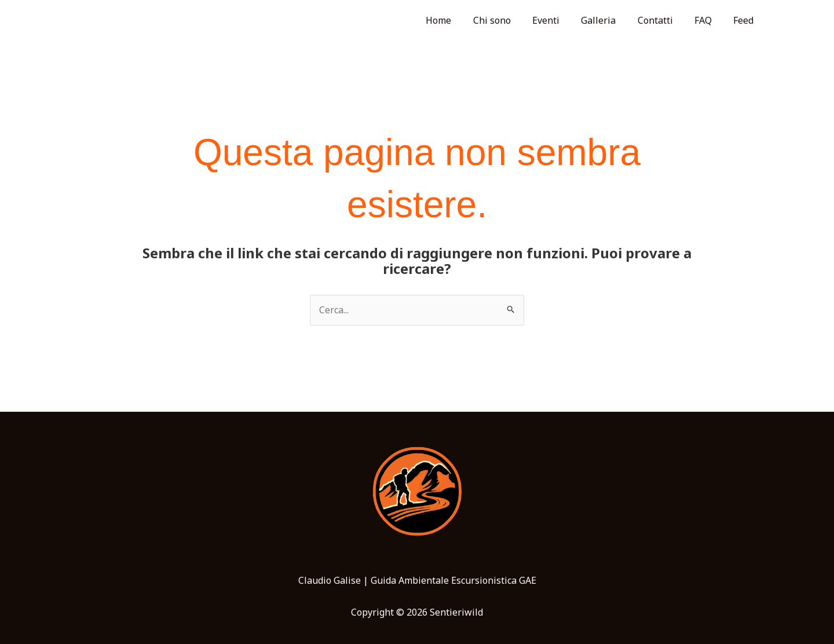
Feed (745, 20)
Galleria (609, 20)
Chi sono (509, 20)
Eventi (560, 20)
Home (459, 20)
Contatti (663, 20)
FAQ (708, 20)
